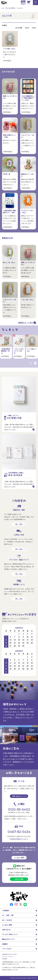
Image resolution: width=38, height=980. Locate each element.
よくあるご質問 (19, 858)
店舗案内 (5, 944)
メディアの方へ (7, 949)
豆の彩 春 (7, 174)
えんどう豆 (20, 8)
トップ (3, 8)
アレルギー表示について (10, 934)
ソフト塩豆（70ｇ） (10, 49)
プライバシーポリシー (8, 957)
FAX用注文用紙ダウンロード (19, 839)
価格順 (27, 28)
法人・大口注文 (7, 920)
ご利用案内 (6, 911)
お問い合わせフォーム (19, 796)
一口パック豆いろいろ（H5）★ (19, 351)
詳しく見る (19, 524)
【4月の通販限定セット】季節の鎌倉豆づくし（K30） (28, 98)
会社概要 (4, 959)
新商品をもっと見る (26, 323)
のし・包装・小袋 (8, 915)
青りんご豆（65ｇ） (10, 262)
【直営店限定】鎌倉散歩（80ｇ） (6, 351)
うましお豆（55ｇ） (28, 300)
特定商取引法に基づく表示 (9, 954)
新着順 (34, 28)
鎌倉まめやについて (8, 939)
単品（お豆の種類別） (11, 8)
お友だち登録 (19, 879)
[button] (35, 363)
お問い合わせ (6, 930)
